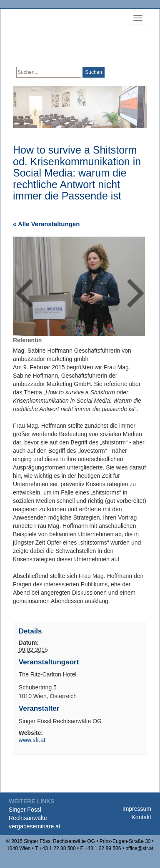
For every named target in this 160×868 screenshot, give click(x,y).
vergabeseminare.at (35, 826)
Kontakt (141, 817)
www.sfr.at (32, 740)
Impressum (137, 809)
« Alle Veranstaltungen (46, 224)
